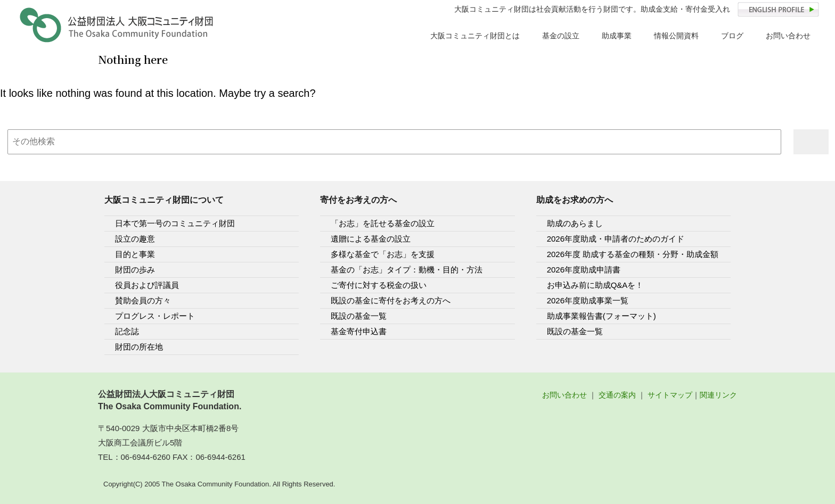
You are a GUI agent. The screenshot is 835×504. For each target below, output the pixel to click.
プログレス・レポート (155, 316)
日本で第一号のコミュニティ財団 (175, 223)
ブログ (732, 36)
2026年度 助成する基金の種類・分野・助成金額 (633, 254)
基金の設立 (561, 36)
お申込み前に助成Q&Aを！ (595, 285)
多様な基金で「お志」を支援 (383, 254)
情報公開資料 (676, 36)
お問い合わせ (788, 36)
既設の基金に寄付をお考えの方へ (391, 300)
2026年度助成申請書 (584, 270)
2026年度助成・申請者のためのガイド (616, 239)
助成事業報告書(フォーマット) (601, 316)
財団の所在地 (139, 347)
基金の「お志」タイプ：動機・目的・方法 (407, 270)
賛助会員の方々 (143, 300)
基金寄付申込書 (359, 331)
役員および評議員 (147, 285)
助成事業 (617, 36)
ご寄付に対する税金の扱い (379, 285)
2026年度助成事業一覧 (588, 300)
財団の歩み (135, 270)
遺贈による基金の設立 (371, 239)
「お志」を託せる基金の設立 (383, 223)
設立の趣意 (135, 239)
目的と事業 (135, 254)
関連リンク (718, 395)
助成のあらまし (575, 223)
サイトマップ (670, 395)
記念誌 (127, 331)
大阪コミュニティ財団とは (475, 36)
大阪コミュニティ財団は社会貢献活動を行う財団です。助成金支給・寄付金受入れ (592, 9)
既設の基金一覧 (359, 316)
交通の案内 (617, 395)
